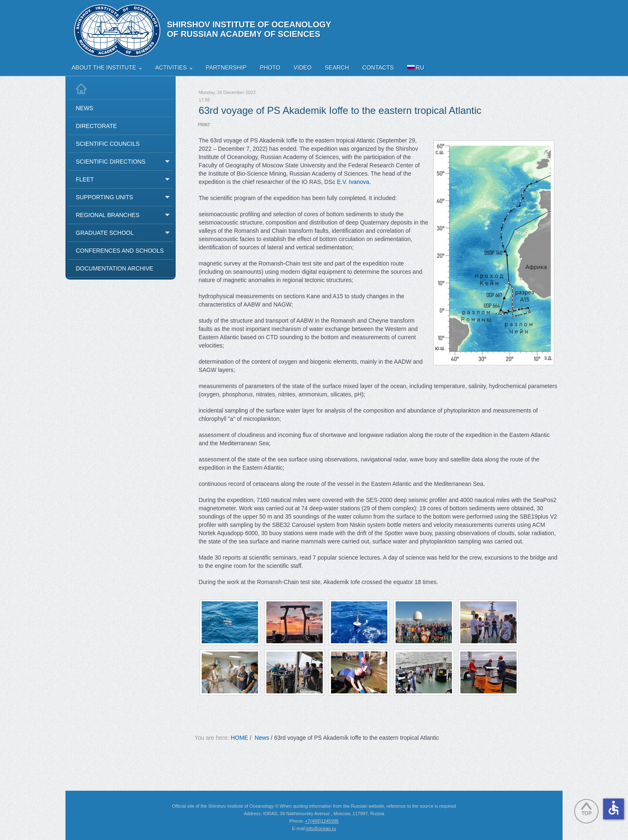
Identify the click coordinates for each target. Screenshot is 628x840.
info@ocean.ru (321, 828)
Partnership (226, 68)
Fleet (85, 179)
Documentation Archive (115, 268)
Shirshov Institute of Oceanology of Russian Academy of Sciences (249, 29)
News (85, 108)
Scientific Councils (108, 144)
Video (303, 68)
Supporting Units (104, 197)
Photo (270, 68)
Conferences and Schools (120, 251)
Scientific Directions (111, 162)
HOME (239, 738)
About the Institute (107, 68)
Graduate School (105, 233)
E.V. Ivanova (353, 182)
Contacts (378, 68)
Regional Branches (108, 215)
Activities (174, 68)
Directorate (96, 126)
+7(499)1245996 (322, 821)
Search (337, 68)
